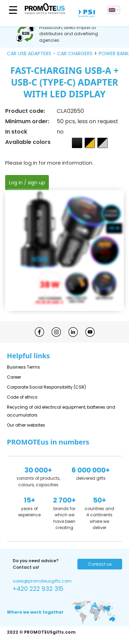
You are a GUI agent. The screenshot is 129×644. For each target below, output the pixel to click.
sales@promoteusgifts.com (42, 581)
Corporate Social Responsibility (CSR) (46, 387)
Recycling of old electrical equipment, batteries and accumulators (61, 411)
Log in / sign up (27, 183)
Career (14, 377)
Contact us (100, 564)
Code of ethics (22, 397)
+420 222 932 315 (38, 589)
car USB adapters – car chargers (50, 53)
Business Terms (23, 367)
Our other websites (26, 425)
